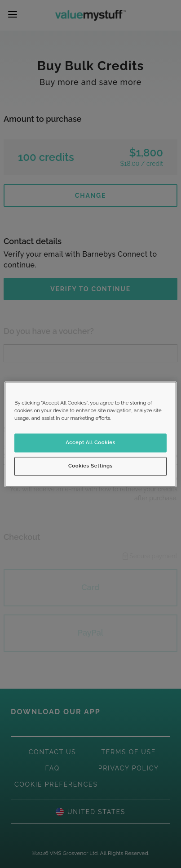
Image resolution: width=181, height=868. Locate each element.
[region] (90, 434)
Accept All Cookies (90, 442)
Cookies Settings (90, 466)
